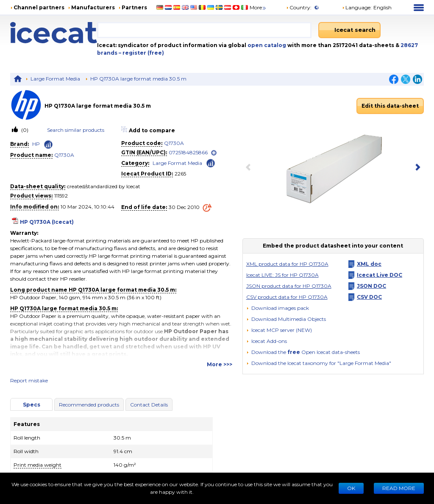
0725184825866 (188, 152)
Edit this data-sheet (390, 106)
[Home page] (54, 33)
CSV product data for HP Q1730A (287, 297)
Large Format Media (55, 79)
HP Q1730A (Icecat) (47, 222)
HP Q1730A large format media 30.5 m (138, 79)
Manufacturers (93, 7)
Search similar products (76, 130)
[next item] (416, 168)
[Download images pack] (278, 308)
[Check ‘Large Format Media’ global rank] (211, 163)
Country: (299, 7)
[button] (286, 319)
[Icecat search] (349, 30)
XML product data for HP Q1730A (287, 264)
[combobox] (204, 30)
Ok (351, 488)
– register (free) (141, 53)
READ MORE (399, 488)
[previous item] (250, 168)
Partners (134, 7)
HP (36, 144)
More (258, 7)
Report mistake (29, 380)
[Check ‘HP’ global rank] (48, 145)
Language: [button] (357, 7)
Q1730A (64, 155)
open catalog (266, 45)
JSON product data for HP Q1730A (289, 286)
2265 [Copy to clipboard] (180, 174)
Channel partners (39, 7)
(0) (24, 130)
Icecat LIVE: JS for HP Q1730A (282, 275)
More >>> (220, 364)
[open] (214, 153)
